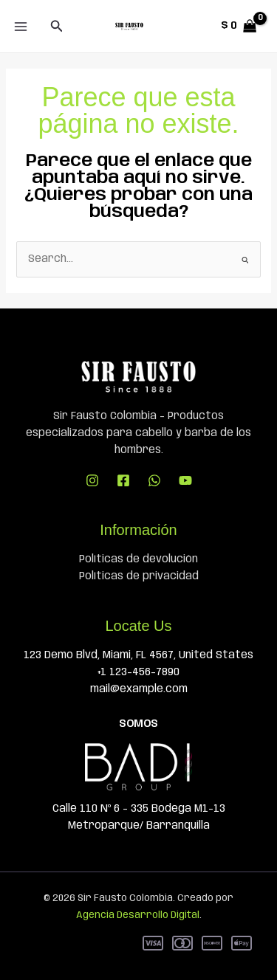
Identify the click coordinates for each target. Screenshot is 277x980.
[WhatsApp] (154, 480)
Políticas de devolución (138, 559)
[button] (57, 26)
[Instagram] (92, 480)
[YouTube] (185, 480)
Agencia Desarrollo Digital (138, 915)
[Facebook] (123, 480)
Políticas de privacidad (139, 576)
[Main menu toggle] (21, 27)
